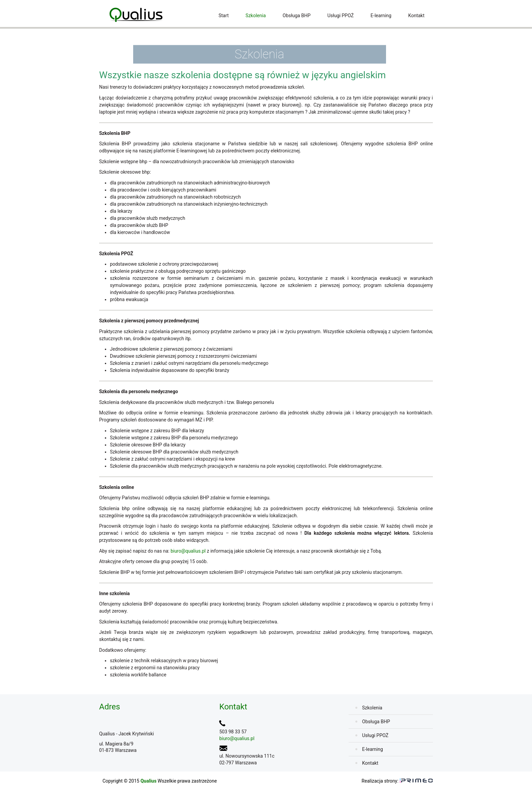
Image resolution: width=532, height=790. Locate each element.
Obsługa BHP (297, 16)
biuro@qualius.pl (188, 551)
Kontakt (416, 16)
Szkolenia (256, 16)
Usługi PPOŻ (341, 16)
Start (224, 16)
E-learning (381, 16)
